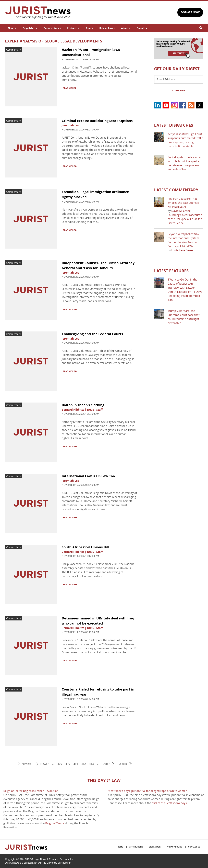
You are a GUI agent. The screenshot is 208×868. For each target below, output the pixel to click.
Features (73, 28)
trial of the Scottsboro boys (169, 803)
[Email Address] (179, 79)
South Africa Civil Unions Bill (85, 547)
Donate (142, 28)
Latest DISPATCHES (174, 125)
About (126, 28)
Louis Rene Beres (182, 250)
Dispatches (30, 28)
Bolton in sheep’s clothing (83, 405)
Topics (89, 28)
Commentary (52, 28)
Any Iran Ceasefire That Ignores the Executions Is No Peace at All (183, 203)
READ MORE (70, 88)
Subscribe (179, 90)
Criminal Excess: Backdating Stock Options (97, 121)
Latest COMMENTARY (176, 190)
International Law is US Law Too (88, 476)
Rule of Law (107, 28)
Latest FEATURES (171, 271)
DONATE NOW (190, 12)
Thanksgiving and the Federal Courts (92, 334)
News (12, 28)
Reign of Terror (55, 823)
